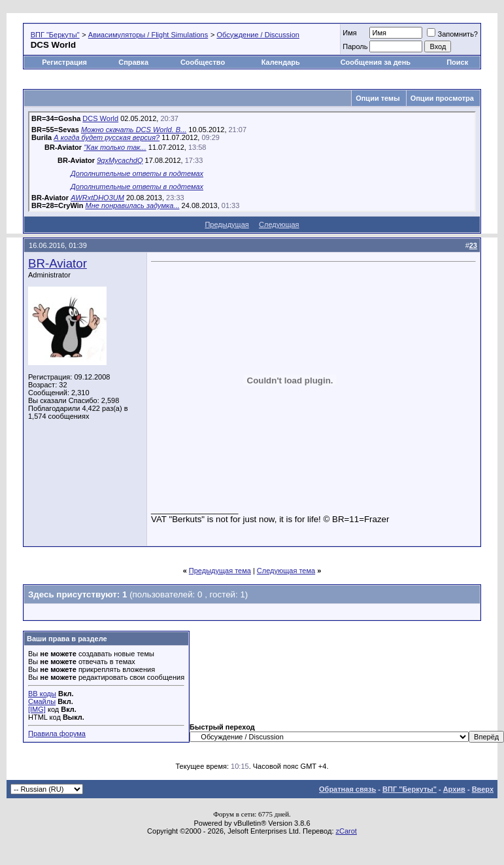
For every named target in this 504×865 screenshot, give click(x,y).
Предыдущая (227, 224)
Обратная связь (347, 789)
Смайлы (42, 701)
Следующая (279, 224)
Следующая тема (286, 571)
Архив (454, 789)
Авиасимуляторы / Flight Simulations (148, 35)
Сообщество (204, 62)
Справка (133, 62)
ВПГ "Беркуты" (55, 35)
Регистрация (64, 62)
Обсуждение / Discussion (258, 35)
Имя (349, 33)
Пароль (355, 46)
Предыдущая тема (220, 571)
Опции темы (378, 98)
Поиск (457, 62)
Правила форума (57, 733)
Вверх (483, 789)
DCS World (100, 118)
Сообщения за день (376, 62)
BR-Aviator (58, 263)
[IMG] (37, 709)
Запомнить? (452, 34)
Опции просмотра (442, 98)
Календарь (281, 62)
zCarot (346, 831)
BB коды (42, 694)
